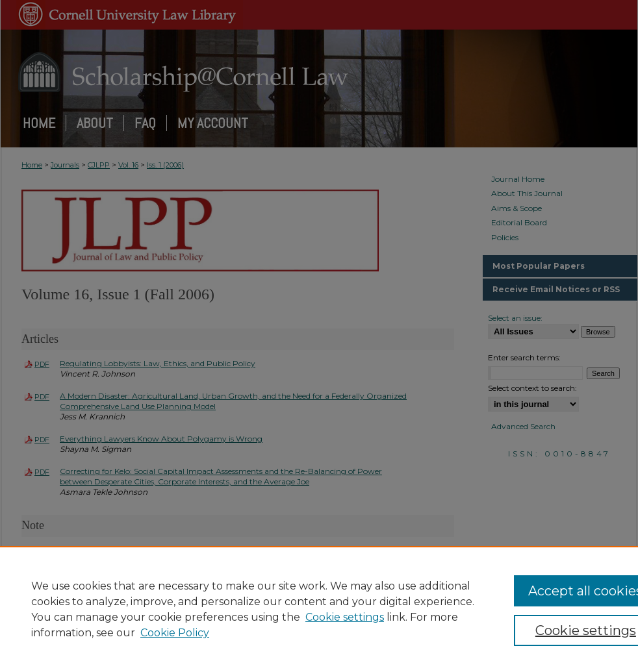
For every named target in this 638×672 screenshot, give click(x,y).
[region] (319, 609)
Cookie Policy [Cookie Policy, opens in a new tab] (175, 633)
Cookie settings (345, 617)
